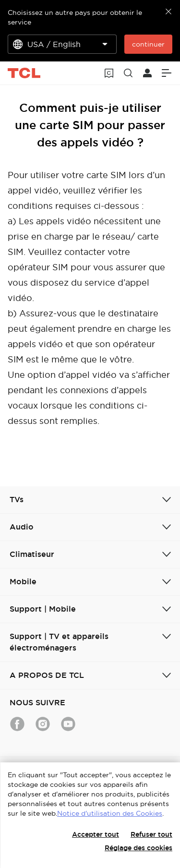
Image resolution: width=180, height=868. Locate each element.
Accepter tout (96, 834)
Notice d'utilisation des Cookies (110, 813)
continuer (148, 44)
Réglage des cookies (138, 848)
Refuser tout (151, 834)
